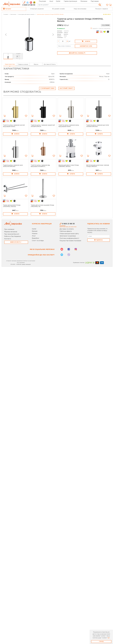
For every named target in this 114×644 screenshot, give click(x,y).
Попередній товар (47, 88)
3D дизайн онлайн (58, 9)
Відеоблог (36, 238)
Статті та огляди (38, 241)
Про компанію (9, 229)
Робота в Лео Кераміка (12, 236)
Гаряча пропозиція (70, 1)
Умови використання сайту (69, 234)
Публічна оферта (66, 231)
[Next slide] (53, 35)
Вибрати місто (16, 242)
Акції (51, 1)
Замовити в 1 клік (86, 46)
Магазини (84, 1)
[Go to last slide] (6, 35)
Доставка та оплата (67, 229)
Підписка (99, 240)
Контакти (8, 239)
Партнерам (95, 1)
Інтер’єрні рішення (37, 9)
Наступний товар (66, 88)
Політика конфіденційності (69, 238)
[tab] (24, 2)
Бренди (35, 231)
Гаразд (101, 641)
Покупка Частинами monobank (70, 241)
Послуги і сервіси (102, 9)
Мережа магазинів (11, 232)
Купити (86, 41)
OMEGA (66, 33)
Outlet (34, 229)
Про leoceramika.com (12, 234)
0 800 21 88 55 (29, 5)
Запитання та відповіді (68, 236)
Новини (35, 234)
